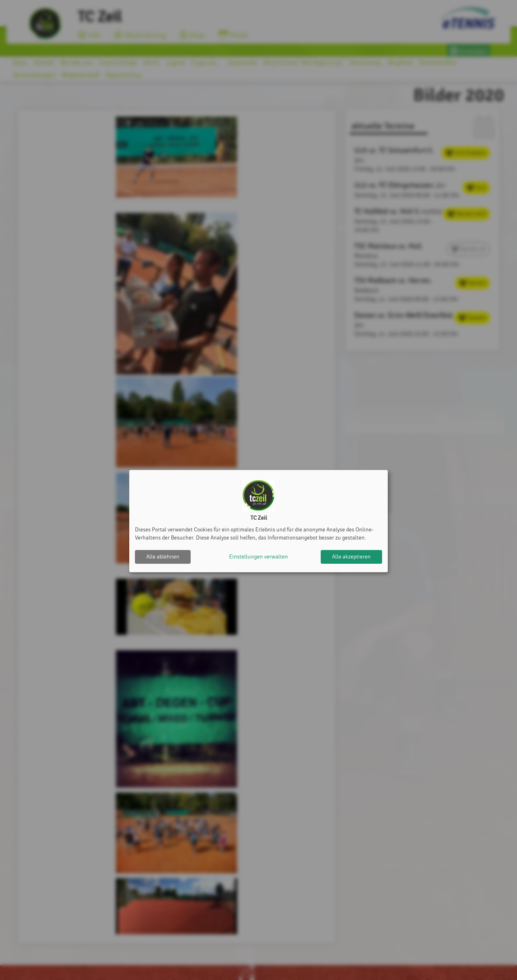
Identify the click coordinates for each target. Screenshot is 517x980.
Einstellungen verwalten (258, 557)
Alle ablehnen (163, 557)
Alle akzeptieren (351, 557)
